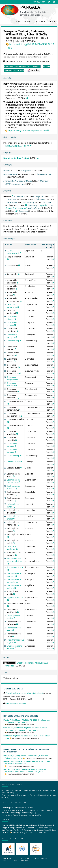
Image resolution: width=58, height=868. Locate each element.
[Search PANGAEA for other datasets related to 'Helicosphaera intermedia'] (18, 525)
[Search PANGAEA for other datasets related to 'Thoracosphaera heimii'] (13, 630)
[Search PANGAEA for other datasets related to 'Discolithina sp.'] (21, 456)
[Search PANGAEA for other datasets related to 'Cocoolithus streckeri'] (16, 349)
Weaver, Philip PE (12, 102)
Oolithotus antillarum (11, 548)
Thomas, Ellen (15, 105)
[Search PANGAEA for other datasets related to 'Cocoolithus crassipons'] (18, 331)
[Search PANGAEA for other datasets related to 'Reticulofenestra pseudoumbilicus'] (8, 564)
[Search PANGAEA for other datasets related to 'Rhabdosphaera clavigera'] (16, 576)
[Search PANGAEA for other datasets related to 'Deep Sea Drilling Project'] (38, 158)
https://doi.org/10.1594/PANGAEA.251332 (30, 46)
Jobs (15, 861)
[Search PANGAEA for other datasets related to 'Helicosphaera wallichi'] (14, 543)
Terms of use (24, 858)
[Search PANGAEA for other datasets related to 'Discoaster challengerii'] (18, 392)
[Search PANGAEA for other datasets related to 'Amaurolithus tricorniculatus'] (21, 301)
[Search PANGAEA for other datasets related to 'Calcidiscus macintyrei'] (17, 313)
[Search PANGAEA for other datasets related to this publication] (27, 98)
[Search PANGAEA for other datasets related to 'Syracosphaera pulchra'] (15, 618)
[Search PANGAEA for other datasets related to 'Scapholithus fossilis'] (14, 594)
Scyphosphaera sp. (15, 598)
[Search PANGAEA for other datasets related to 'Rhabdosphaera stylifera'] (15, 588)
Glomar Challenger (14, 208)
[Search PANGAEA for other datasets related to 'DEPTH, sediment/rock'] (21, 253)
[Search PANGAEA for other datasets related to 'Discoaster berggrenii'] (17, 380)
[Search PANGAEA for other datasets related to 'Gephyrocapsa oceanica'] (16, 489)
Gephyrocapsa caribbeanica (13, 481)
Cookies (5, 861)
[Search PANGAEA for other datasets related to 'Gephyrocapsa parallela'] (16, 495)
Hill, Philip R (11, 113)
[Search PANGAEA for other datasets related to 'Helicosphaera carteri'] (14, 507)
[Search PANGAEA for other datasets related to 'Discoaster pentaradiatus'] (20, 410)
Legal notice (8, 858)
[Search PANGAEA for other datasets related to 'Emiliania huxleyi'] (22, 462)
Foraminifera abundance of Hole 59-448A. (27, 762)
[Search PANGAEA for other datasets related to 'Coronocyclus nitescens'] (16, 355)
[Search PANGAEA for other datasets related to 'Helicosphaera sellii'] (8, 537)
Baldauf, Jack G (38, 116)
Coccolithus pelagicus (12, 336)
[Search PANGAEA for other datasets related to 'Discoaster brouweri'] (16, 386)
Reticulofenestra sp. (15, 567)
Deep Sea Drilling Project (16, 158)
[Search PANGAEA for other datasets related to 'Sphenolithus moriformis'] (18, 612)
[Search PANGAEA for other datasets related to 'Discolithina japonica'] (16, 446)
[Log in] (54, 2)
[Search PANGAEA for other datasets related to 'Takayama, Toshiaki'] (54, 259)
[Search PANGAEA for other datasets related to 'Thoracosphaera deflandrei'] (17, 624)
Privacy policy (40, 858)
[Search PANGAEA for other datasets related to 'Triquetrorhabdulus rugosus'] (15, 642)
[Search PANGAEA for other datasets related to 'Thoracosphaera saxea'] (13, 636)
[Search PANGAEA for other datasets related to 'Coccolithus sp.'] (21, 341)
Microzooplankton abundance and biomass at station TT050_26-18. (25, 770)
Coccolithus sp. (13, 341)
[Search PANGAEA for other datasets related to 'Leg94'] (46, 205)
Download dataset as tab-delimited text (25, 693)
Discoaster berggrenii (11, 378)
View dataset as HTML (16, 704)
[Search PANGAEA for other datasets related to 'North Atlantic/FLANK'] (26, 205)
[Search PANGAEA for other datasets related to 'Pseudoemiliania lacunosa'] (16, 555)
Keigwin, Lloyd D (43, 110)
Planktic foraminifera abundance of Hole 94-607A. (25, 729)
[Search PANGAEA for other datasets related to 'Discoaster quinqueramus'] (21, 416)
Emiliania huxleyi (14, 462)
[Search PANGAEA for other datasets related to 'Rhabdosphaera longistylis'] (17, 582)
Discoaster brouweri (11, 384)
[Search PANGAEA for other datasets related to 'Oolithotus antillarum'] (17, 549)
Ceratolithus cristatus (12, 318)
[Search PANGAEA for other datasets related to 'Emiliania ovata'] (21, 468)
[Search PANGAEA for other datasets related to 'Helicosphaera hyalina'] (14, 519)
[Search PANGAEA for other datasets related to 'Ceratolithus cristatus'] (15, 319)
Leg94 (42, 205)
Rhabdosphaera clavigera (14, 575)
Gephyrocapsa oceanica (13, 487)
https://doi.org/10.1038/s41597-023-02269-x (30, 832)
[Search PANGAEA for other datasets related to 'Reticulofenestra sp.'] (8, 570)
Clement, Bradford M (18, 116)
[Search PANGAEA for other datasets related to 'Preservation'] (19, 265)
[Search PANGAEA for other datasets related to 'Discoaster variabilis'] (16, 440)
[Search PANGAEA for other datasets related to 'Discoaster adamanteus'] (19, 367)
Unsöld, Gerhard (31, 102)
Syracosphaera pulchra (13, 617)
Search (19, 21)
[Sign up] (49, 2)
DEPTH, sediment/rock (13, 252)
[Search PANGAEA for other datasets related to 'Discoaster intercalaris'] (18, 398)
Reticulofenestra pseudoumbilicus (14, 560)
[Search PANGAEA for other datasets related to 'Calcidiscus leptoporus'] (18, 307)
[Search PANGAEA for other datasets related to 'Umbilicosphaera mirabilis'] (16, 648)
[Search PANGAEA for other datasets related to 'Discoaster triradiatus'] (17, 434)
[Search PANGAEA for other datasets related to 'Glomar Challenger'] (25, 208)
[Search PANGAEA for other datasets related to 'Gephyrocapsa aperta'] (14, 476)
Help (35, 21)
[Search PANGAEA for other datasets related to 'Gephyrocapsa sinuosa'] (15, 501)
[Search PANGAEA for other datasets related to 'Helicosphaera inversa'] (14, 531)
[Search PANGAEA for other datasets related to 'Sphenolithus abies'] (8, 606)
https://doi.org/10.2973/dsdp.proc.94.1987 (27, 130)
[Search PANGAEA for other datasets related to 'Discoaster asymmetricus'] (20, 373)
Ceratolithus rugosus (12, 324)
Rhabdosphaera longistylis (14, 581)
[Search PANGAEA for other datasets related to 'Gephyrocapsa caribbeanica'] (19, 482)
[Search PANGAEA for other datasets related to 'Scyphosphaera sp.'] (8, 600)
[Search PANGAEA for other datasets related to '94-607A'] (13, 196)
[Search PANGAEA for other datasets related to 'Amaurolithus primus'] (14, 295)
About (42, 21)
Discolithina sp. (13, 456)
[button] (33, 70)
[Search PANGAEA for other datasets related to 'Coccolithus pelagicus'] (16, 337)
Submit (27, 21)
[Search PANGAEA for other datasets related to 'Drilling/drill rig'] (16, 211)
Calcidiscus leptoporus (12, 306)
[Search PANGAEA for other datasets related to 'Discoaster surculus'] (8, 422)
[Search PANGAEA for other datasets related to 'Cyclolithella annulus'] (15, 361)
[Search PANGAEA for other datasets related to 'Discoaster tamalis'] (8, 428)
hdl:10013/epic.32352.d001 (18, 146)
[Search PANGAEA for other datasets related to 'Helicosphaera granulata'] (16, 513)
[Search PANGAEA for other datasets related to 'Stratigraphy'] (19, 274)
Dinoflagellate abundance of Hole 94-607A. (27, 721)
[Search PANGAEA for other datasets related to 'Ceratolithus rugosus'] (15, 325)
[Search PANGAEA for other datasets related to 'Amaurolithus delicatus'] (16, 289)
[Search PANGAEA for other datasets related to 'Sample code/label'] (8, 259)
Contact (51, 21)
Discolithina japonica (12, 445)
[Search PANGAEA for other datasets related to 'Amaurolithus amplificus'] (17, 283)
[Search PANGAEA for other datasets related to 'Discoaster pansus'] (8, 404)
